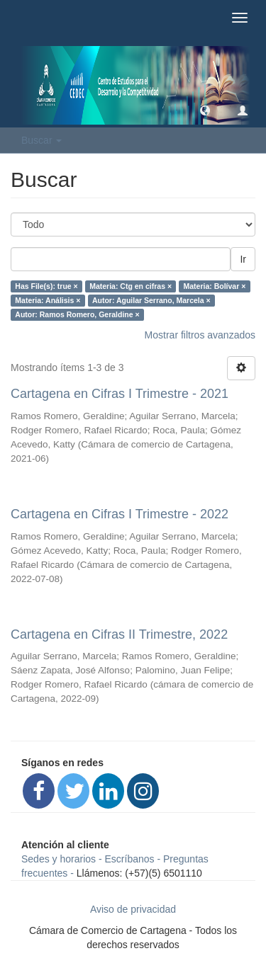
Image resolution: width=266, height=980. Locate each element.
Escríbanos (130, 859)
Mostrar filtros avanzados (200, 335)
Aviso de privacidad (133, 909)
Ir (243, 259)
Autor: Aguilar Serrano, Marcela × (151, 300)
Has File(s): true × (46, 286)
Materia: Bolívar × (215, 286)
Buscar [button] (41, 140)
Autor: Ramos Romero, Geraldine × (77, 314)
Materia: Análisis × (48, 300)
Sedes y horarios (59, 859)
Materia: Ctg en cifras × (131, 286)
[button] (205, 110)
